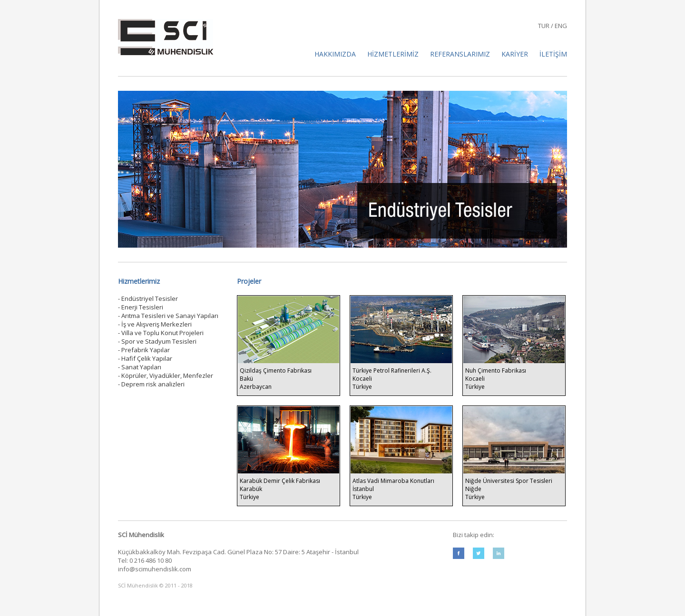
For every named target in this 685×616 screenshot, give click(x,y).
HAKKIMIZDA (336, 54)
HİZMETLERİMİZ (393, 54)
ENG (561, 26)
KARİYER (515, 54)
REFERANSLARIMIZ (460, 54)
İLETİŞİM (553, 54)
